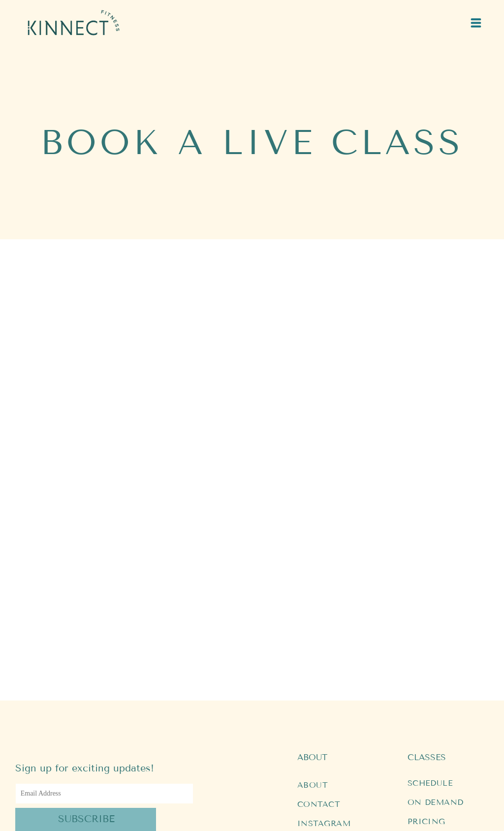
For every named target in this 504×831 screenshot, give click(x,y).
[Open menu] (476, 23)
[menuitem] (343, 670)
